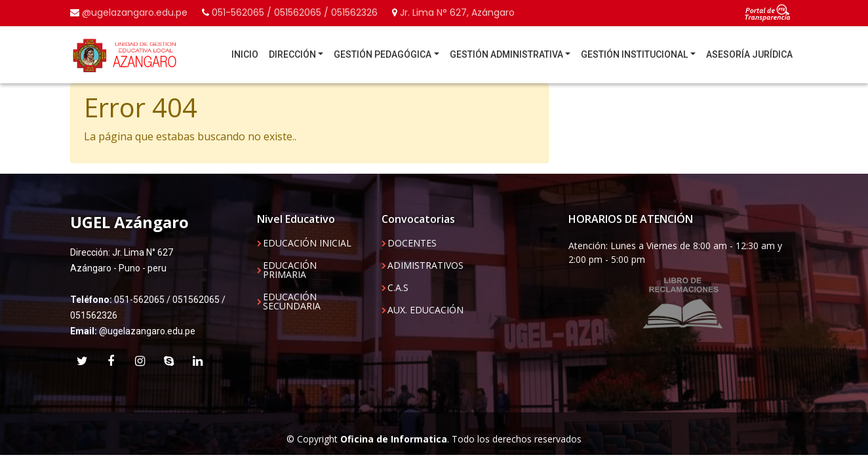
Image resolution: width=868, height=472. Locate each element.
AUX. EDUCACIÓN (425, 310)
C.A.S (398, 288)
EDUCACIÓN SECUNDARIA (292, 302)
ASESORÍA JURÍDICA (749, 54)
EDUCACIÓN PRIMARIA (290, 270)
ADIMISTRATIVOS (425, 265)
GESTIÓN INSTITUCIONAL (634, 54)
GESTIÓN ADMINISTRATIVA (506, 54)
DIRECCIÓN (292, 54)
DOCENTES (412, 243)
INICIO (245, 54)
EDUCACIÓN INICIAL (307, 243)
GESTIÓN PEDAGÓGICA (383, 54)
